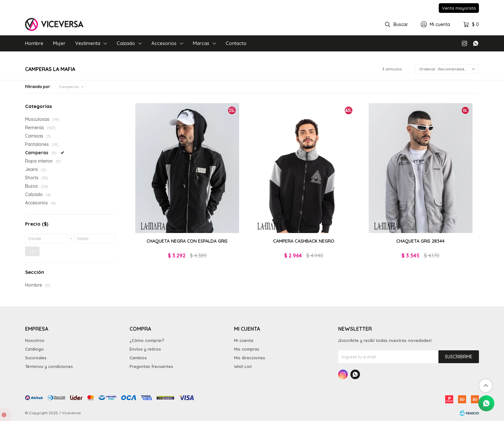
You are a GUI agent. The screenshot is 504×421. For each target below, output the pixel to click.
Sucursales (36, 358)
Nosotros (35, 340)
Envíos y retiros (145, 349)
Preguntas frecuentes (151, 366)
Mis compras (247, 349)
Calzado (126, 43)
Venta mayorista (459, 8)
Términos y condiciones (49, 366)
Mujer (59, 43)
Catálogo (34, 349)
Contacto (236, 43)
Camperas (69, 87)
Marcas (201, 43)
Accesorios (164, 43)
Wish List (243, 366)
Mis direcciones (250, 358)
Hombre (34, 43)
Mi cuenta (244, 340)
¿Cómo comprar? (147, 340)
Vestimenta (88, 43)
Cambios (138, 358)
